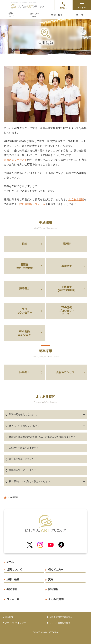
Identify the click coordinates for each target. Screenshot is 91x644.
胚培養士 (24, 288)
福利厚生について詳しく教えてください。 (29, 482)
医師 (24, 244)
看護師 (67, 244)
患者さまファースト (15, 160)
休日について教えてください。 (23, 426)
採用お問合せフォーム (32, 204)
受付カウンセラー (24, 311)
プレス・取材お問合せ (60, 623)
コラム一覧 (13, 599)
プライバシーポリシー (15, 623)
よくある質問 (76, 199)
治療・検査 (57, 15)
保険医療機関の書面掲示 (61, 617)
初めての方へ (34, 15)
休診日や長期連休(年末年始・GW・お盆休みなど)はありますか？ (40, 437)
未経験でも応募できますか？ (22, 448)
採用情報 (53, 589)
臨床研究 (9, 617)
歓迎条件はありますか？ (20, 459)
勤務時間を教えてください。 (22, 415)
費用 (81, 15)
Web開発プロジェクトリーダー (67, 311)
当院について (11, 15)
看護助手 (67, 266)
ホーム (10, 562)
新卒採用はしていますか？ (21, 470)
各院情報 (12, 589)
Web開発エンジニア (24, 333)
